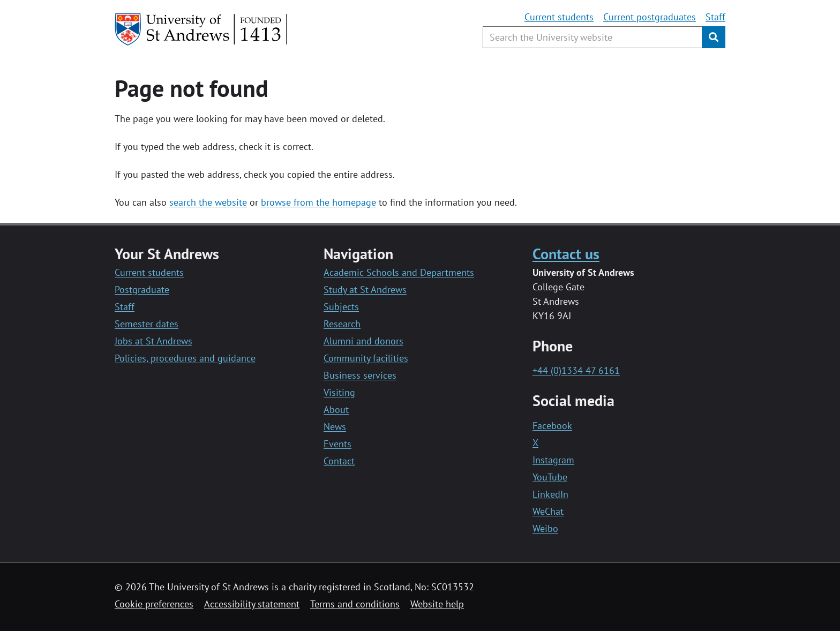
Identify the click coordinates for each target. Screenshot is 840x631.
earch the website (210, 202)
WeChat (548, 511)
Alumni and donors (363, 341)
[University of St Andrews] (202, 29)
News (335, 427)
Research (342, 324)
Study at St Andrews (365, 290)
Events (337, 444)
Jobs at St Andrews (153, 341)
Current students (559, 17)
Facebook (552, 426)
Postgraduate (142, 290)
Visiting (339, 392)
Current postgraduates (650, 17)
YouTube (550, 477)
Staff (715, 17)
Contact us (566, 254)
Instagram (553, 460)
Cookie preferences (154, 604)
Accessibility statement (252, 604)
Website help (437, 604)
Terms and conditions (355, 604)
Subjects (341, 307)
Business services (360, 375)
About (336, 410)
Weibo (545, 528)
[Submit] (714, 37)
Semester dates (147, 324)
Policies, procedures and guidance (185, 358)
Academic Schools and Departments (399, 272)
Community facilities (366, 358)
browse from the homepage (318, 202)
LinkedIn (550, 494)
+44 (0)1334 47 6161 (576, 370)
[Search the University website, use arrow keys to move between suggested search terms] (592, 37)
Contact (339, 461)
